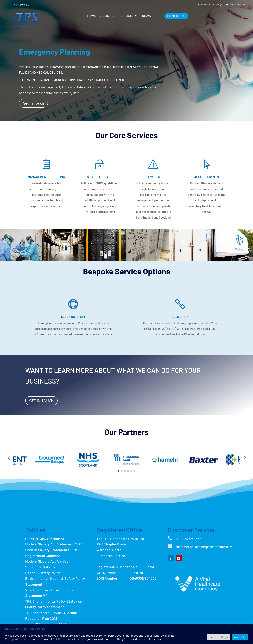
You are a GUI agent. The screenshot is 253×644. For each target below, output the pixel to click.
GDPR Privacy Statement (45, 539)
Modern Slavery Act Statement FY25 (54, 544)
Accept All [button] (240, 637)
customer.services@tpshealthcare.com (222, 4)
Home (92, 16)
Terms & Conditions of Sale (47, 624)
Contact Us (176, 16)
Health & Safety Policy (43, 573)
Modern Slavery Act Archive (47, 561)
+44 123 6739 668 (21, 5)
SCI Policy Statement (42, 567)
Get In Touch (33, 103)
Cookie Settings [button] (219, 637)
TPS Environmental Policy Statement (54, 601)
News (146, 16)
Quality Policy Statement (45, 607)
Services (127, 16)
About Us (108, 16)
